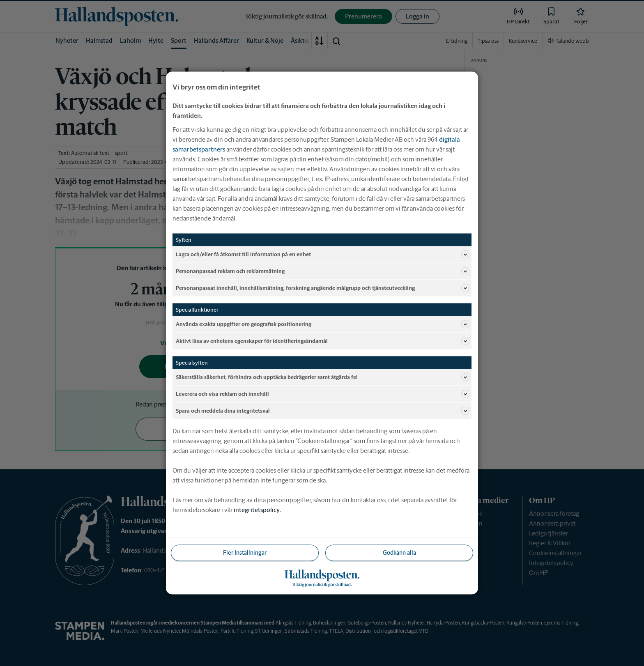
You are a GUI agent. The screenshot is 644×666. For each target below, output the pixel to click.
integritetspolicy (257, 510)
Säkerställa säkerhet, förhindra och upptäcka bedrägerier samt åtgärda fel (323, 377)
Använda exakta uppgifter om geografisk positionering (323, 324)
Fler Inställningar (245, 553)
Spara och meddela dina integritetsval (323, 411)
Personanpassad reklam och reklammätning (323, 271)
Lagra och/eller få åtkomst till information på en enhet (323, 255)
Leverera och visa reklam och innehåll (323, 394)
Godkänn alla (399, 553)
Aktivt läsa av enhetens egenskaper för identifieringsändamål (323, 341)
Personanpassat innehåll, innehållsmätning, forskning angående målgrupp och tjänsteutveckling (323, 288)
